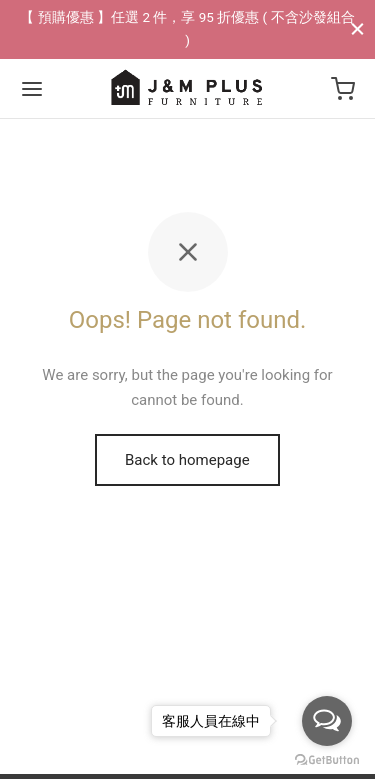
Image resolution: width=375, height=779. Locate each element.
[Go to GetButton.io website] (327, 759)
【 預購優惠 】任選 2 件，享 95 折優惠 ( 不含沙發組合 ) (187, 28)
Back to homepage (187, 460)
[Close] (357, 28)
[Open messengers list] (327, 721)
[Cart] (343, 89)
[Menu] (32, 89)
